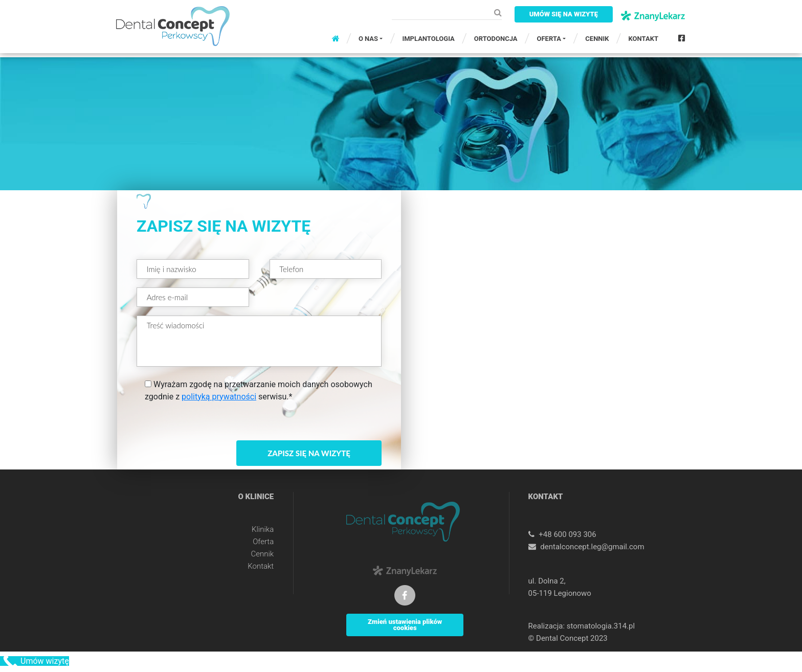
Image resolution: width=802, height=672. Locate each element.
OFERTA (549, 39)
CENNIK (597, 39)
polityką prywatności (219, 397)
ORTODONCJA (496, 39)
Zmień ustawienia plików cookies (405, 625)
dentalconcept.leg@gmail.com (592, 547)
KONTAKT (643, 39)
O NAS (368, 39)
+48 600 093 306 (567, 534)
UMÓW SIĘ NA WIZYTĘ (564, 14)
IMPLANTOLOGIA (428, 39)
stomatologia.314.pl (601, 626)
